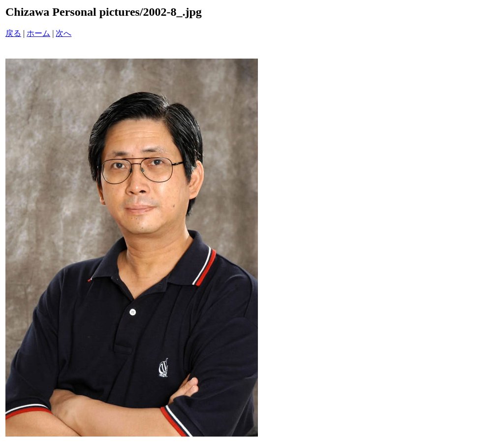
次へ (63, 33)
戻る (13, 33)
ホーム (38, 33)
